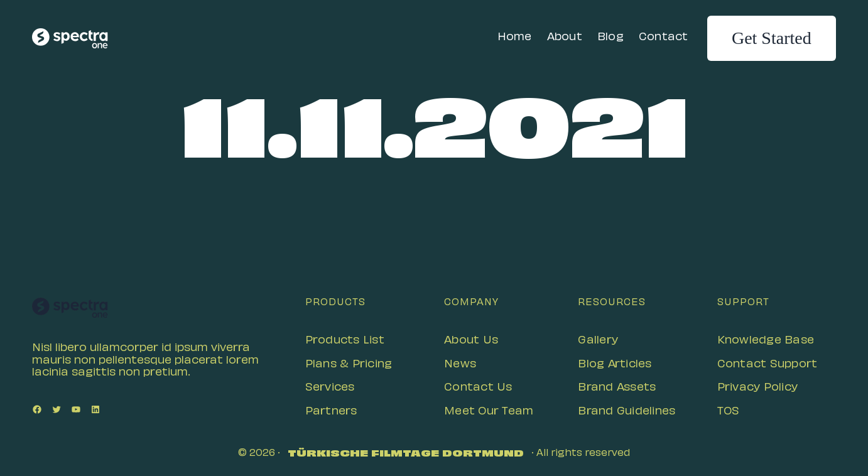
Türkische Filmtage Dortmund (406, 454)
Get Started (772, 38)
